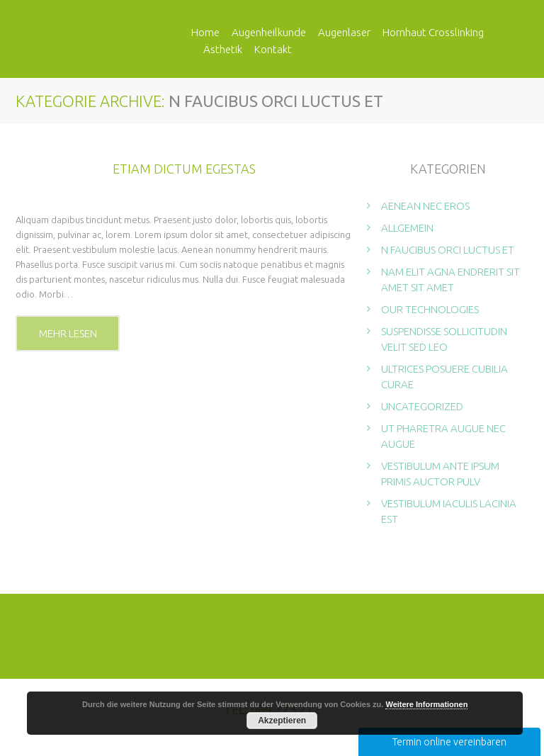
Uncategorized (422, 407)
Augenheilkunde (269, 32)
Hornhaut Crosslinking (433, 32)
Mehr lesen (68, 334)
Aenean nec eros (425, 207)
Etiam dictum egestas (184, 169)
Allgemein (407, 229)
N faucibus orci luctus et (448, 250)
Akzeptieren (282, 721)
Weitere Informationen (426, 704)
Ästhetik (223, 49)
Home (205, 32)
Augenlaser (344, 32)
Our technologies (430, 310)
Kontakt (273, 49)
